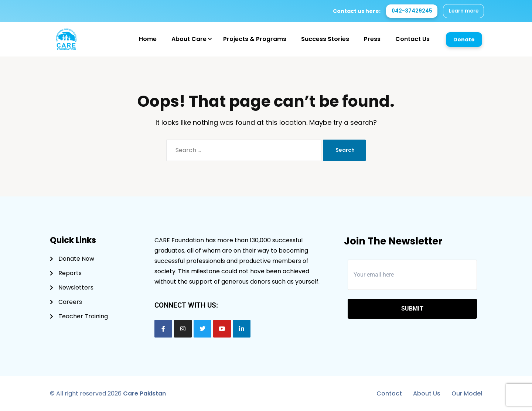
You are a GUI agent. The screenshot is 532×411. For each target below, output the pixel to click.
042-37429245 (410, 11)
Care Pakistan (144, 393)
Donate (464, 40)
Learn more (463, 11)
